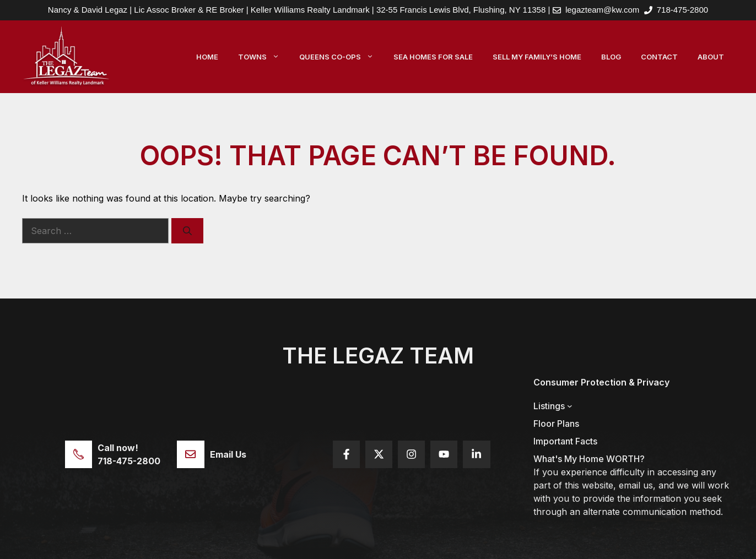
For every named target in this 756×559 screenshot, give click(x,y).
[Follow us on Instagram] (411, 454)
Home (207, 57)
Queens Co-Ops (341, 57)
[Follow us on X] (379, 454)
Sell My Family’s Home (537, 57)
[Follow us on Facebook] (346, 454)
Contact (659, 57)
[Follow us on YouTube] (444, 454)
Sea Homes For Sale (433, 57)
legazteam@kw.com (602, 10)
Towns (264, 57)
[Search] (187, 231)
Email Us (228, 454)
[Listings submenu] (570, 406)
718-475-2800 (682, 10)
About (711, 57)
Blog (611, 57)
